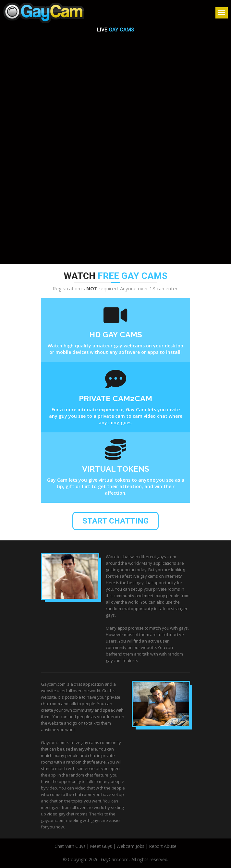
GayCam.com (115, 859)
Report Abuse (163, 846)
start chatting (115, 521)
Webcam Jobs (130, 846)
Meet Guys (101, 846)
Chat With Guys (70, 846)
